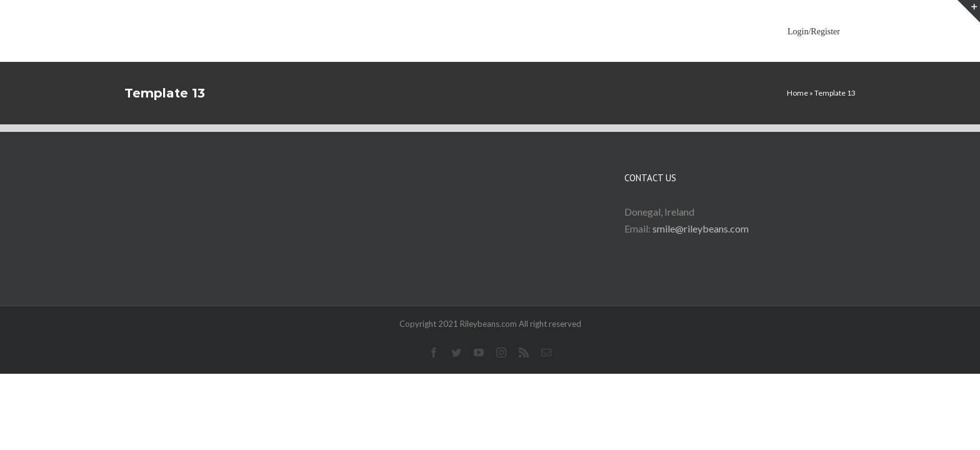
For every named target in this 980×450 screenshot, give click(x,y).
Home (797, 93)
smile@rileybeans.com (701, 228)
